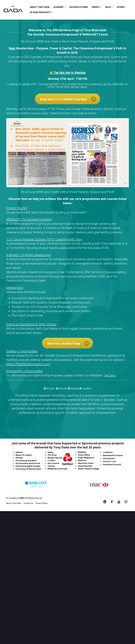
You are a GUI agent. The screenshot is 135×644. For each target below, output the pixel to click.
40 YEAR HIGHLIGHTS (40, 12)
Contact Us (28, 503)
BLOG (108, 7)
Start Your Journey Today (68, 343)
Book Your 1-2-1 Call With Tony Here (68, 99)
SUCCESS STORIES (79, 7)
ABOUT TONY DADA (40, 7)
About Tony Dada (14, 503)
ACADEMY (58, 7)
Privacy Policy (42, 503)
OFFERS (121, 7)
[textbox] (68, 271)
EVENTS (96, 7)
